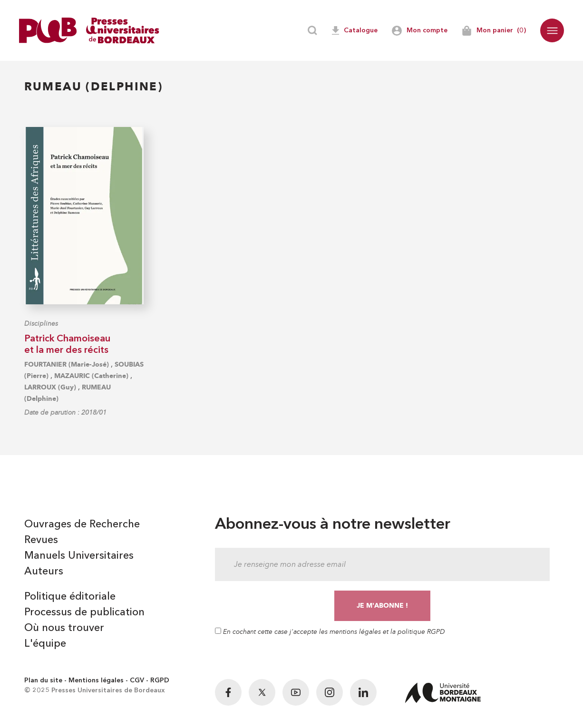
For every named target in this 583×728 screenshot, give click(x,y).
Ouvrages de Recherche (82, 524)
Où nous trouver (64, 628)
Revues (41, 540)
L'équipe (45, 644)
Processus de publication (84, 612)
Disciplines (41, 324)
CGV (137, 680)
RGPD (160, 680)
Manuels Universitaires (79, 556)
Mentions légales (96, 680)
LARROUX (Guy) (50, 387)
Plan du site (43, 680)
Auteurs (44, 572)
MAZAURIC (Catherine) (91, 376)
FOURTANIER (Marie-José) (67, 364)
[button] (552, 30)
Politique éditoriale (70, 597)
